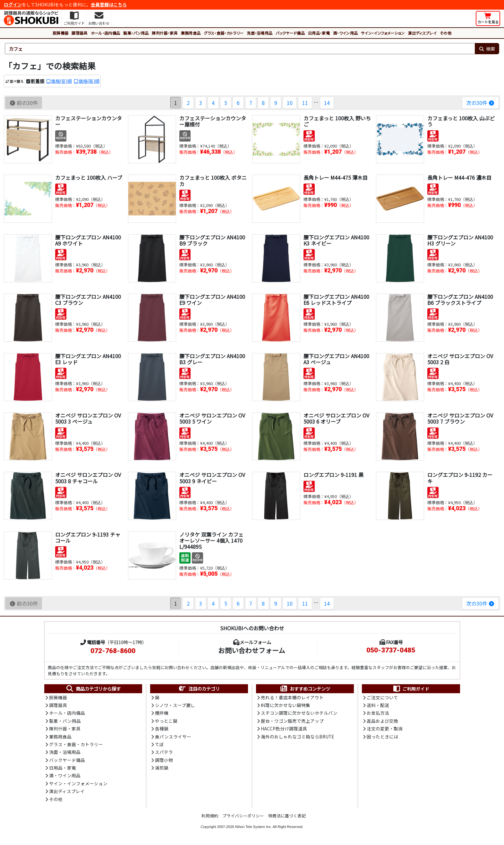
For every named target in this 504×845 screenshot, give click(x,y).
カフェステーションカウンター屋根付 (213, 121)
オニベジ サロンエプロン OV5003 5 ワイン (212, 418)
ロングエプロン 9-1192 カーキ (460, 478)
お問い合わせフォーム (252, 650)
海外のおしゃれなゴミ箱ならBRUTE (297, 737)
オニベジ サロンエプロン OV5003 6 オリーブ (336, 418)
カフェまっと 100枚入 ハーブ (89, 177)
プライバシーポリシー (243, 816)
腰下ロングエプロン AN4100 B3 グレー (212, 359)
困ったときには (382, 737)
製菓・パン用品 (136, 33)
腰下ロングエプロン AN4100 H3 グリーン (460, 240)
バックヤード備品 (290, 33)
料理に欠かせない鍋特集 (286, 705)
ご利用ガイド (411, 689)
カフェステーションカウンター (89, 121)
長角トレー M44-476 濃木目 (459, 177)
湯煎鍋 (162, 768)
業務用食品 (191, 33)
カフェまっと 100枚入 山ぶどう (461, 121)
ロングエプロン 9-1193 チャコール (88, 537)
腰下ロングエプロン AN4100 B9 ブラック (212, 240)
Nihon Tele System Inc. (253, 827)
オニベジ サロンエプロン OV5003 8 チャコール (88, 478)
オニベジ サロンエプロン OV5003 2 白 (460, 359)
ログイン (13, 4)
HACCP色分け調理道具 (284, 729)
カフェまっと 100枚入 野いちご (337, 121)
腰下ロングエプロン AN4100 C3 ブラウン (88, 300)
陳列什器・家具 (165, 33)
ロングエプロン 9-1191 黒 (333, 475)
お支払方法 (378, 713)
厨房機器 (60, 33)
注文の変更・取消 (385, 729)
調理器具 (79, 33)
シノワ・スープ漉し (175, 705)
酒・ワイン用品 (345, 33)
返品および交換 (382, 721)
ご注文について (382, 697)
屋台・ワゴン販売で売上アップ (292, 721)
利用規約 (210, 816)
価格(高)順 (89, 81)
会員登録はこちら (109, 4)
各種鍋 (162, 729)
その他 (446, 33)
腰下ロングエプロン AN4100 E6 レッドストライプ (336, 300)
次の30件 (480, 103)
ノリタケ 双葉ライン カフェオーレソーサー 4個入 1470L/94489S (211, 540)
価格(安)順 (61, 81)
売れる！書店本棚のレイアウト (292, 697)
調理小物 (164, 760)
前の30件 (24, 103)
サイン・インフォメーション (383, 33)
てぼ (159, 744)
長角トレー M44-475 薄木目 (336, 177)
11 (305, 103)
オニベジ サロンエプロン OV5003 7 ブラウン (460, 418)
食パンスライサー (173, 737)
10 (290, 103)
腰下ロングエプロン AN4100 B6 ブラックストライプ (460, 300)
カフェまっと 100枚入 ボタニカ (213, 181)
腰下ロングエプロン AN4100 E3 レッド (88, 359)
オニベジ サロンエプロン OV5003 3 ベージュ (88, 418)
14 (327, 103)
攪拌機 (162, 713)
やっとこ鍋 (166, 721)
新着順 (38, 81)
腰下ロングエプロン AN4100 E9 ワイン (212, 300)
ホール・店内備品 (106, 33)
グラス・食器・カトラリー (224, 33)
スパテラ (164, 752)
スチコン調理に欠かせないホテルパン (299, 713)
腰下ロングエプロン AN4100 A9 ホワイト (88, 240)
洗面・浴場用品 (260, 33)
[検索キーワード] (240, 49)
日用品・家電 (319, 33)
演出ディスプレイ (422, 33)
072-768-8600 (113, 651)
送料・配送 (378, 705)
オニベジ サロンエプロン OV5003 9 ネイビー (212, 478)
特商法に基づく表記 (287, 816)
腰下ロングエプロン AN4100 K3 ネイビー (336, 240)
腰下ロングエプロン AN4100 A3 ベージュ (336, 359)
